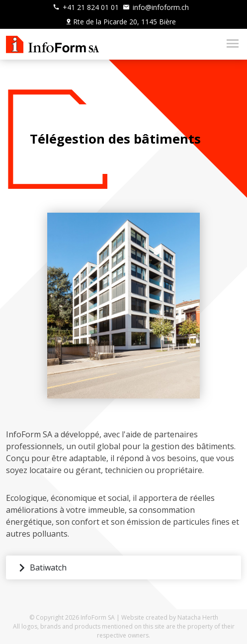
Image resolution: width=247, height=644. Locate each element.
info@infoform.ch (156, 7)
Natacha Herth (198, 617)
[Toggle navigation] (230, 44)
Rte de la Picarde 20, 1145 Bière (121, 22)
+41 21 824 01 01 (86, 7)
